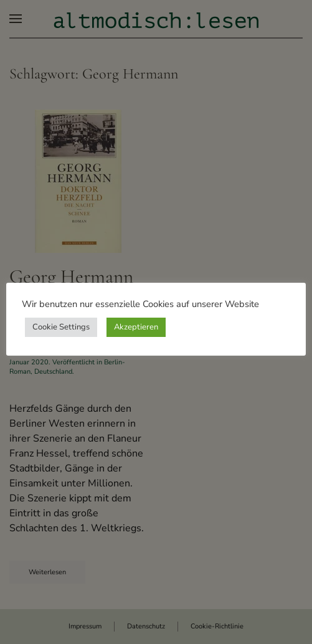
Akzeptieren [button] (136, 327)
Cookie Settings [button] (61, 327)
